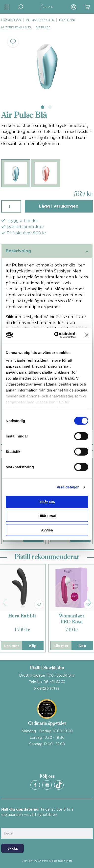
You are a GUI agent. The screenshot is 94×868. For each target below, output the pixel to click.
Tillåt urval (47, 516)
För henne (67, 20)
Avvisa (47, 530)
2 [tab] (50, 107)
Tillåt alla (47, 502)
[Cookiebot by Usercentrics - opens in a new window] (56, 335)
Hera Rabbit (22, 616)
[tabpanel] (47, 66)
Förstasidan (11, 20)
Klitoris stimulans (16, 27)
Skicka (12, 848)
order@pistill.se (47, 688)
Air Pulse (43, 27)
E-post (6, 824)
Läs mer (12, 646)
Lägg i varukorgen (59, 206)
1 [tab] (43, 107)
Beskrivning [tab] (47, 251)
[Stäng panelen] (87, 335)
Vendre (68, 861)
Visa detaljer (68, 487)
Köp (33, 646)
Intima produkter (40, 20)
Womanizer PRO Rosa (72, 619)
